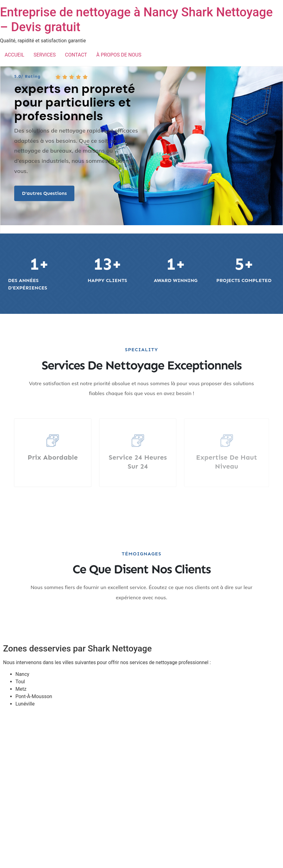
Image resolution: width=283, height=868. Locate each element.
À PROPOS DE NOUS (119, 55)
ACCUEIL (15, 55)
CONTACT (76, 55)
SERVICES (45, 55)
